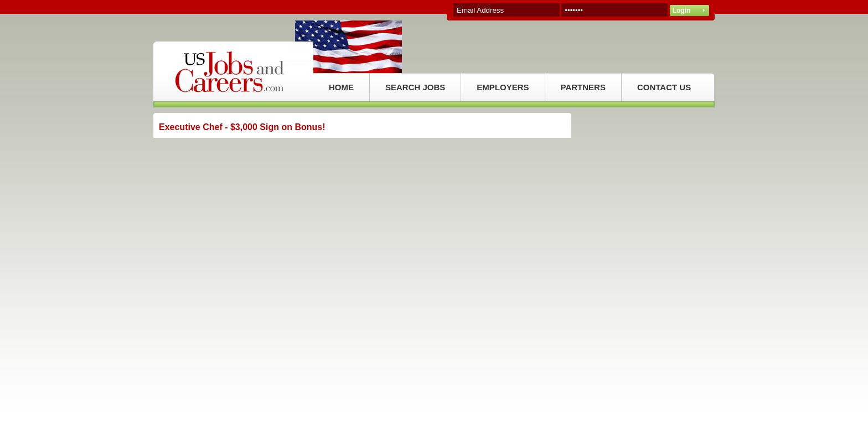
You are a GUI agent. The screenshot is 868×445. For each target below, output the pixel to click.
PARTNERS (583, 87)
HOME (341, 87)
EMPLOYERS (503, 87)
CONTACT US (664, 87)
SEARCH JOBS (415, 87)
